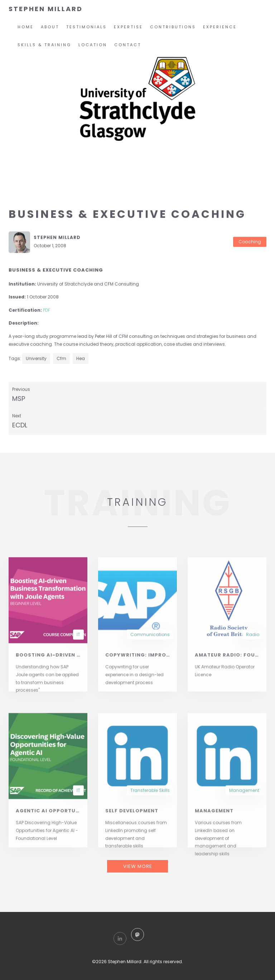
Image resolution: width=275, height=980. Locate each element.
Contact (128, 45)
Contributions (173, 27)
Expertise (128, 27)
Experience (220, 27)
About (50, 27)
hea (81, 359)
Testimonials (86, 27)
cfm (61, 359)
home (26, 27)
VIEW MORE (138, 866)
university (36, 359)
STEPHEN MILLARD (46, 9)
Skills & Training (44, 45)
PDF (47, 310)
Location (93, 45)
